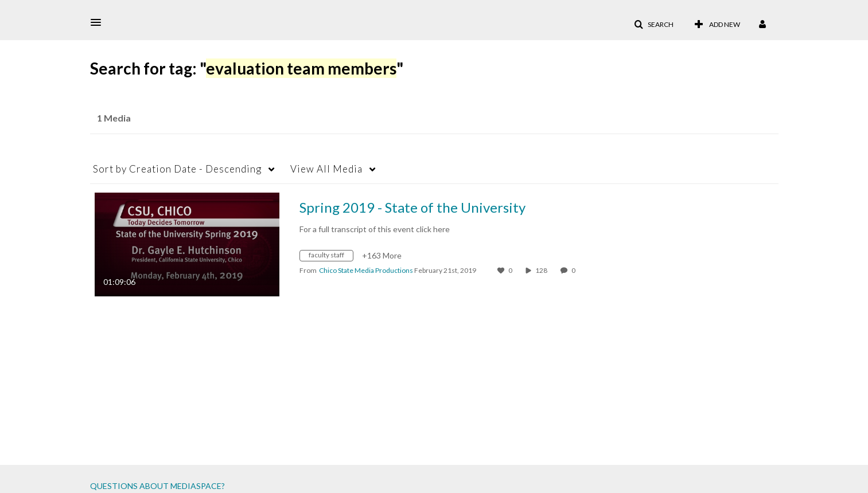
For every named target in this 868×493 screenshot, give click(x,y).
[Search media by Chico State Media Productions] (366, 270)
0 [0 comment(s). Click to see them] (575, 270)
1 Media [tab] (114, 118)
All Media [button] (326, 169)
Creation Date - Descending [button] (177, 169)
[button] (99, 22)
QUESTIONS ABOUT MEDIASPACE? (157, 486)
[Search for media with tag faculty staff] (331, 257)
